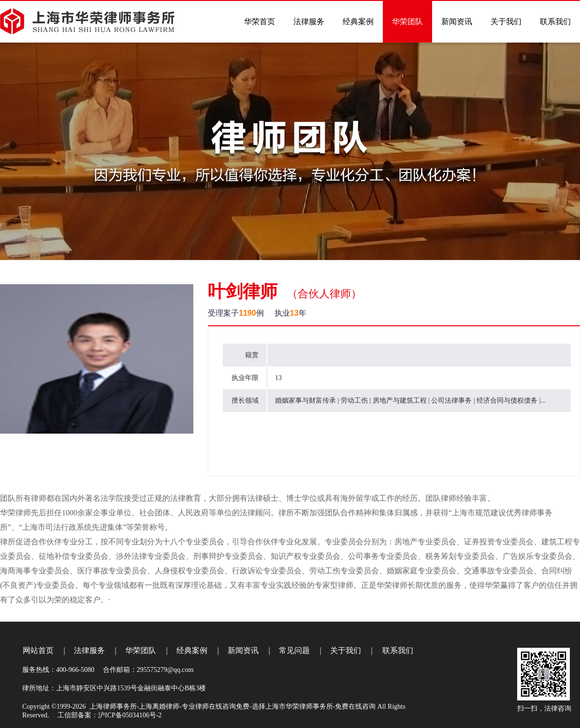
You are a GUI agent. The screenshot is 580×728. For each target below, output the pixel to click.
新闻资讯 (243, 650)
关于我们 (346, 650)
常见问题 (294, 650)
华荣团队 (141, 650)
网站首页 (38, 650)
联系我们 (398, 650)
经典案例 (192, 650)
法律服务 (89, 650)
